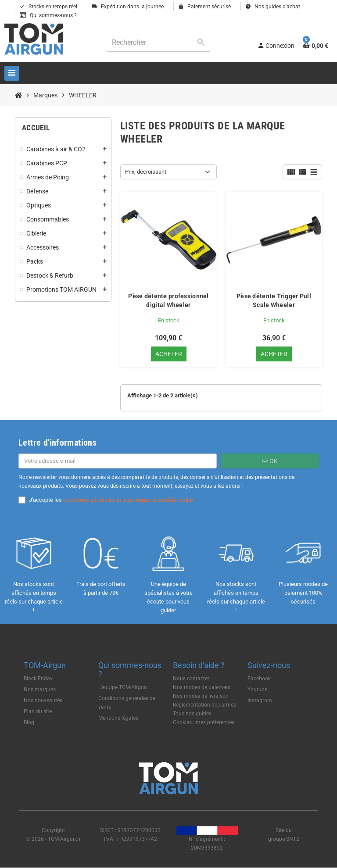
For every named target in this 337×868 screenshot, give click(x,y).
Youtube (257, 689)
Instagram (260, 700)
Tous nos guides (192, 714)
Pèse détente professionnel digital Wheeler (168, 300)
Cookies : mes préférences (204, 722)
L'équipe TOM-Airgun (123, 687)
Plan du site (38, 711)
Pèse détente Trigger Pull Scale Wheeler (274, 300)
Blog (29, 722)
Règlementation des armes (204, 705)
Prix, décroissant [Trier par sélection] (146, 172)
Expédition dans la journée (128, 7)
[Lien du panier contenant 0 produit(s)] (315, 46)
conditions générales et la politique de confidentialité (128, 500)
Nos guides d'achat (273, 7)
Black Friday (38, 679)
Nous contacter (191, 679)
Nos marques (40, 689)
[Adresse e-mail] (118, 461)
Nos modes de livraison (201, 696)
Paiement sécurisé (204, 7)
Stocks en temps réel (48, 7)
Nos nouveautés (43, 700)
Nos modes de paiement (202, 687)
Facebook (259, 679)
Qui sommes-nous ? (48, 15)
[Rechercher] (158, 42)
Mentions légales (118, 718)
